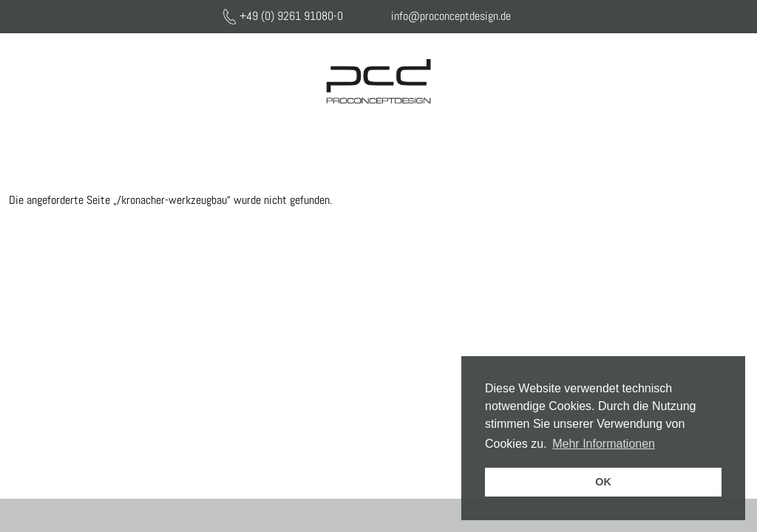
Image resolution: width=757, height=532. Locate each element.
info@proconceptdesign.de (451, 16)
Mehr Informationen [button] (604, 444)
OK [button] (603, 482)
